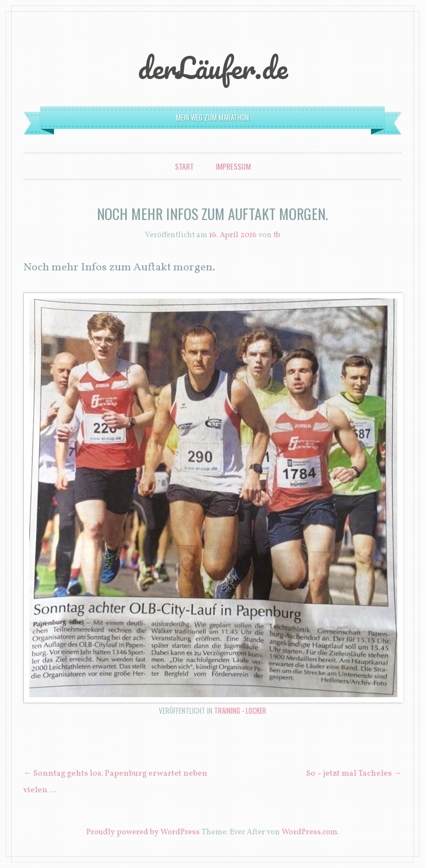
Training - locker (240, 710)
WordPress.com (310, 832)
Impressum (233, 166)
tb (277, 235)
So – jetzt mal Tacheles (354, 774)
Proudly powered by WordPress (143, 832)
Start (184, 166)
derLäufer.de (213, 67)
